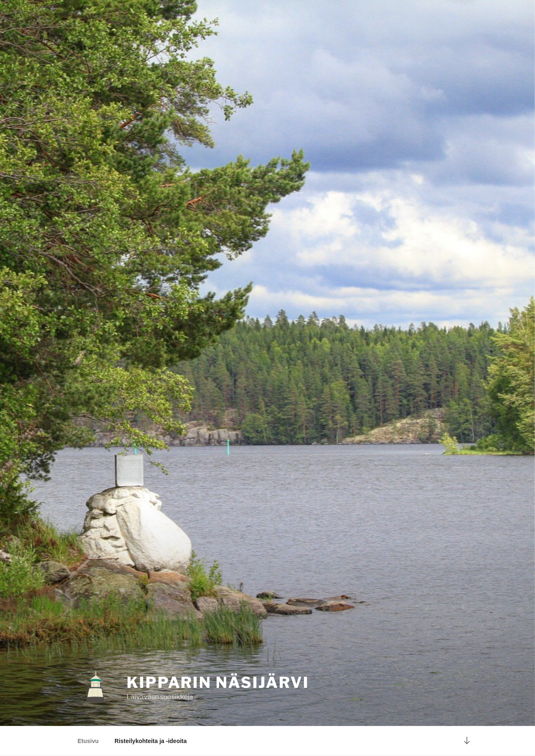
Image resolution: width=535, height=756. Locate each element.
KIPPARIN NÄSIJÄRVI (218, 682)
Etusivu (88, 741)
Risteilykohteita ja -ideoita (151, 741)
